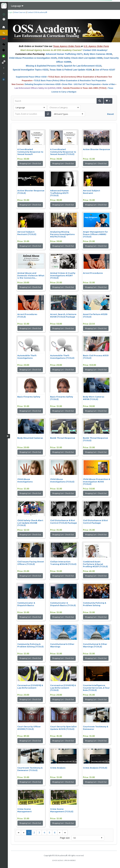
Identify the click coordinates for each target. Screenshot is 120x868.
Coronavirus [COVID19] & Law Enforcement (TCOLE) (63, 688)
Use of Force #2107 (105, 70)
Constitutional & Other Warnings (62, 645)
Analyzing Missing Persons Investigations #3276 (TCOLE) (62, 234)
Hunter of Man (109, 84)
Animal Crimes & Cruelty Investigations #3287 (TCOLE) (63, 275)
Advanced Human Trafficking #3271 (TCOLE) (59, 193)
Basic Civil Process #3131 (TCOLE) (96, 357)
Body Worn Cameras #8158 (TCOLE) (94, 398)
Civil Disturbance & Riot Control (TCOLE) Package (64, 522)
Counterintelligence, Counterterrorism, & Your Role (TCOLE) (96, 688)
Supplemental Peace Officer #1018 (31, 77)
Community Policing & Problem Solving (95, 604)
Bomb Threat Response (63, 438)
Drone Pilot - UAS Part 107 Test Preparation (81, 84)
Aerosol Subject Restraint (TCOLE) (27, 233)
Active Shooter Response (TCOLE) (31, 192)
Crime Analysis (58, 768)
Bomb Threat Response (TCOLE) (95, 439)
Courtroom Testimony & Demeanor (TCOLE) (30, 769)
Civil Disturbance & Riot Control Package (95, 522)
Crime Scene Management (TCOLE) (62, 810)
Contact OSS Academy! (95, 50)
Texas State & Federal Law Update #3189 (71, 70)
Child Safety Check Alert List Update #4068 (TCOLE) (30, 523)
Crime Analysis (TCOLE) (95, 768)
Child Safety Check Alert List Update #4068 (80, 58)
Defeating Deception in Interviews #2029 (43, 84)
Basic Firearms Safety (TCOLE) (62, 398)
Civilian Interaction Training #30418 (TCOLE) (63, 563)
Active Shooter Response (96, 149)
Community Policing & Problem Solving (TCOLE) (30, 645)
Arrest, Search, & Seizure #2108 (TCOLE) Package (63, 316)
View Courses (20, 12)
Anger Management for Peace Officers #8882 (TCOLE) (95, 234)
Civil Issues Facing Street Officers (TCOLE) (31, 563)
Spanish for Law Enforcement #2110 (82, 66)
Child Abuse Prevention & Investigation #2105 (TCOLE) (96, 482)
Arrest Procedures (93, 273)
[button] (100, 101)
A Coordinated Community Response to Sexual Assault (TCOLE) (63, 152)
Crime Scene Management (24, 810)
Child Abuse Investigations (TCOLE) (62, 480)
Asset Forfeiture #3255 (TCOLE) (95, 316)
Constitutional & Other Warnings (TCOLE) (95, 645)
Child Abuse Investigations (25, 480)
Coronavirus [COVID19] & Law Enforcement (30, 687)
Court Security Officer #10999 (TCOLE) (29, 728)
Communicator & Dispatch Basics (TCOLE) (63, 604)
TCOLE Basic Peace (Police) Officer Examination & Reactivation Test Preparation (70, 81)
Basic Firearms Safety (29, 397)
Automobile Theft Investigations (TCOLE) (62, 357)
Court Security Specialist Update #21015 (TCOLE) (63, 728)
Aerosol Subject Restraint (91, 192)
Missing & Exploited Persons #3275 (44, 66)
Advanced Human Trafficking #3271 (64, 54)
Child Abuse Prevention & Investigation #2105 (33, 58)
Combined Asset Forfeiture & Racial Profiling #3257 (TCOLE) (95, 564)
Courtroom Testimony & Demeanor (96, 728)
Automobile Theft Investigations (27, 357)
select (44, 108)
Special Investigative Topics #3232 (31, 70)
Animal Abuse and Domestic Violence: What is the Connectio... (31, 275)
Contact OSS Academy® (37, 12)
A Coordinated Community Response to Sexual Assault (30, 152)
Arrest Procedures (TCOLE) (27, 316)
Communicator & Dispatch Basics (26, 604)
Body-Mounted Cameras (30, 438)
